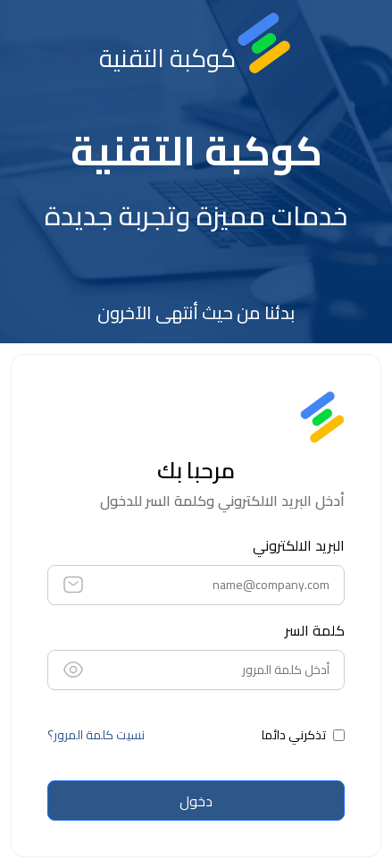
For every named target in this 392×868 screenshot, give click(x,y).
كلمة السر (315, 630)
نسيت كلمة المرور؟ (96, 735)
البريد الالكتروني (299, 545)
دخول (196, 801)
